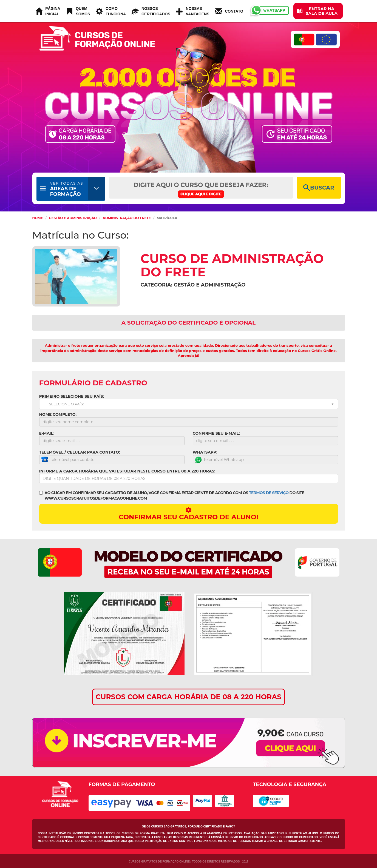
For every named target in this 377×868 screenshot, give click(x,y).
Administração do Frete (127, 218)
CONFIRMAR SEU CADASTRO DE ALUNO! (189, 514)
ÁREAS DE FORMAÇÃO (67, 189)
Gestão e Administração (73, 218)
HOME (38, 218)
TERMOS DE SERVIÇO (269, 493)
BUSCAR (319, 188)
